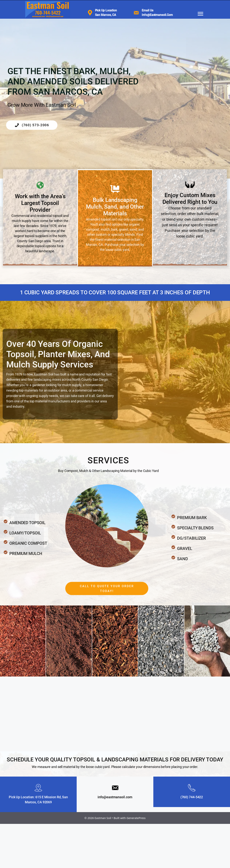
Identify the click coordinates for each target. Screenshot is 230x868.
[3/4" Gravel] (161, 641)
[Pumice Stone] (207, 641)
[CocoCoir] (69, 641)
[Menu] (200, 14)
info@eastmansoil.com (115, 797)
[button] (107, 600)
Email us (147, 10)
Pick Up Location (106, 10)
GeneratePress (136, 818)
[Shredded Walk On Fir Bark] (115, 641)
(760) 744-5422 (192, 797)
